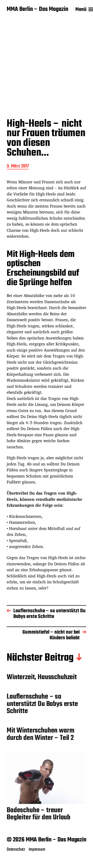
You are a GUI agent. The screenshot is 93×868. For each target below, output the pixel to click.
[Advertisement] (45, 65)
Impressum (37, 849)
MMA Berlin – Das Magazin (37, 9)
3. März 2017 (18, 167)
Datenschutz (16, 849)
